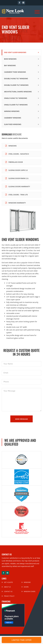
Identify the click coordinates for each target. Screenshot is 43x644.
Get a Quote (7, 582)
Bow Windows (10, 59)
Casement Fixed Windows (15, 72)
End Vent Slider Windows (15, 52)
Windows (26, 582)
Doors (25, 587)
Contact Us (7, 592)
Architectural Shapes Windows (18, 92)
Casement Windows (13, 118)
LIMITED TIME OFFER (21, 640)
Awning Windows (12, 111)
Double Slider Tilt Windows (16, 85)
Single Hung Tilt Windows (16, 98)
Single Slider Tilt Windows (16, 105)
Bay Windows (10, 65)
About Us (6, 587)
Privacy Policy (8, 596)
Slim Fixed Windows (13, 124)
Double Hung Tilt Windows (16, 79)
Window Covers (28, 592)
